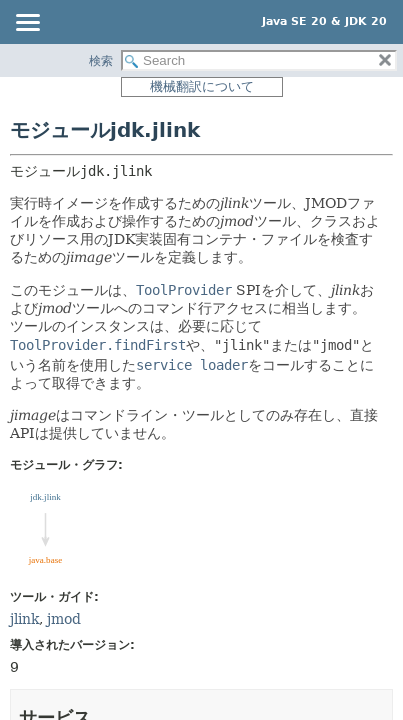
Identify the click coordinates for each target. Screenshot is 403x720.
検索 (101, 61)
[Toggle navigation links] (27, 24)
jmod (64, 619)
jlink (24, 619)
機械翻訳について (202, 86)
